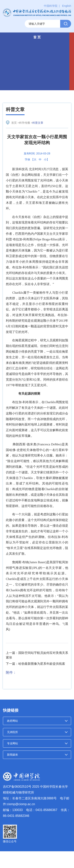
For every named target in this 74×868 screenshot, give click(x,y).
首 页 (37, 37)
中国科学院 (51, 6)
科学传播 (25, 123)
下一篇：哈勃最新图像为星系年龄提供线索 (35, 664)
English (67, 6)
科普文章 (15, 109)
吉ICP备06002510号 (17, 787)
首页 (14, 123)
